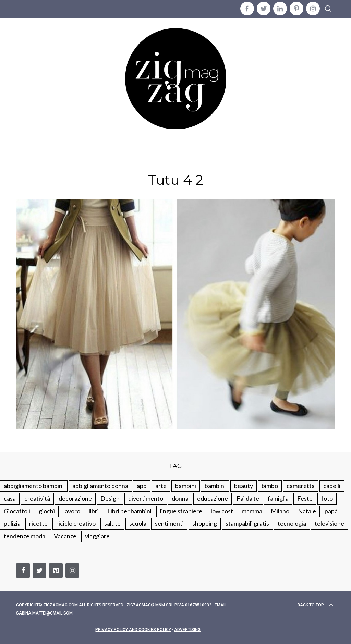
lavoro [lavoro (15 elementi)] (72, 511)
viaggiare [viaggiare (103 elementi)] (97, 536)
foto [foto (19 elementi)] (327, 498)
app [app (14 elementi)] (142, 486)
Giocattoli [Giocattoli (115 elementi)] (17, 511)
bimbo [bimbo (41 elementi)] (270, 486)
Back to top (316, 605)
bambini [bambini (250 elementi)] (186, 486)
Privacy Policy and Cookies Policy (133, 630)
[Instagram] (72, 570)
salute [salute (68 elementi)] (112, 523)
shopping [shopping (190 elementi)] (205, 523)
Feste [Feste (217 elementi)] (305, 498)
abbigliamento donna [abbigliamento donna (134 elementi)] (100, 486)
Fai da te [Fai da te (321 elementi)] (248, 498)
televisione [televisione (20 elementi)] (329, 523)
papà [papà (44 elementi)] (331, 511)
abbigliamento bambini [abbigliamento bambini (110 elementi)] (34, 486)
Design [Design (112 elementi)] (110, 498)
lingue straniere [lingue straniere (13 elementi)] (181, 511)
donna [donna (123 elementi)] (180, 498)
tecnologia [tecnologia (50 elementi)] (292, 523)
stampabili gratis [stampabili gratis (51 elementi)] (247, 523)
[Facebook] (23, 570)
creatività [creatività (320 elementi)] (37, 498)
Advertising (187, 630)
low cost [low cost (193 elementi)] (222, 511)
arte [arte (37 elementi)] (161, 486)
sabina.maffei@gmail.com (44, 613)
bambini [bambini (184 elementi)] (215, 486)
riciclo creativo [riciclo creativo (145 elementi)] (76, 523)
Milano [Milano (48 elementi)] (280, 511)
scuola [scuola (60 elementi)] (138, 523)
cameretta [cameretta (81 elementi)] (301, 486)
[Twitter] (39, 570)
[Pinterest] (56, 570)
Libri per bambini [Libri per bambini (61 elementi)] (129, 511)
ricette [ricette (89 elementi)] (38, 523)
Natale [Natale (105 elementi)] (307, 511)
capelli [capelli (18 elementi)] (332, 486)
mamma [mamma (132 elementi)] (252, 511)
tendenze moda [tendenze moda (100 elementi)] (25, 536)
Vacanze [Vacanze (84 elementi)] (65, 536)
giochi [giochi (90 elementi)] (47, 511)
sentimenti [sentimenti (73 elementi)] (169, 523)
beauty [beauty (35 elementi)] (244, 486)
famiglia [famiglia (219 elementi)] (278, 498)
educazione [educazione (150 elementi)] (213, 498)
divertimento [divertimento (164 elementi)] (146, 498)
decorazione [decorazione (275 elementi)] (75, 498)
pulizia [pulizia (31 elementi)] (12, 523)
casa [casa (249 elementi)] (10, 498)
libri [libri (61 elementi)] (94, 511)
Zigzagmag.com (60, 605)
